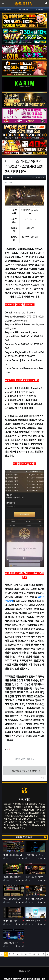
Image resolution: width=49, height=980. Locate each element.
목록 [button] (41, 778)
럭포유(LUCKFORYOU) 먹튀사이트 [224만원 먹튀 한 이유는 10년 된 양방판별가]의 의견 (14, 899)
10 (43, 954)
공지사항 (8, 10)
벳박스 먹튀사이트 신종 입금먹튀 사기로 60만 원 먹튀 (12, 921)
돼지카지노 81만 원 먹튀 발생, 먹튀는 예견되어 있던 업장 (36, 877)
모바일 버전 (24, 971)
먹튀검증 (39, 10)
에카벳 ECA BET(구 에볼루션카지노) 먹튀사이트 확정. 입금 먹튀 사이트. (14, 855)
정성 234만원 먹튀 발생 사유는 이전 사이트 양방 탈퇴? (12, 943)
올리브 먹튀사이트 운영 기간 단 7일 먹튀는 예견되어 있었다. (14, 877)
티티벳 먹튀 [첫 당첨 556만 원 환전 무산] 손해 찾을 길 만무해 (36, 855)
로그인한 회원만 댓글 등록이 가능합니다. (24, 771)
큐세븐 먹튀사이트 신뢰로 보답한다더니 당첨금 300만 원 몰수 (36, 899)
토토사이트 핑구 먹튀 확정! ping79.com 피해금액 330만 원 (34, 921)
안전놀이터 (23, 10)
